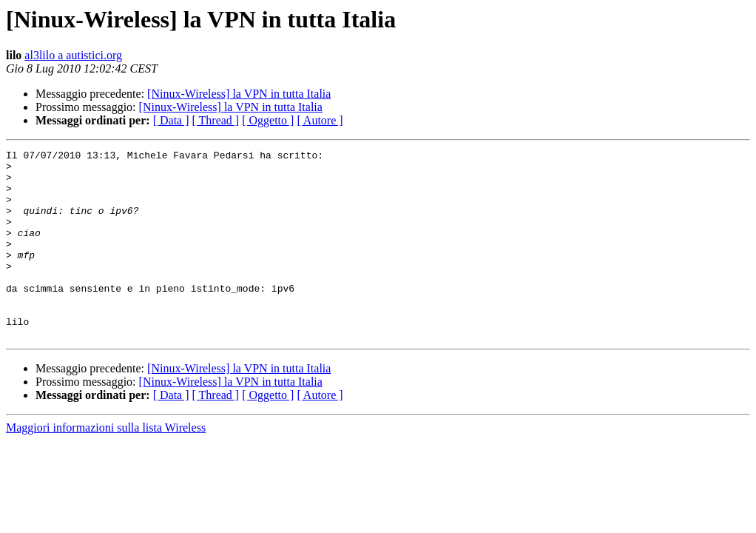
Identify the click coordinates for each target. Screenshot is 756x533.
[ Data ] (171, 120)
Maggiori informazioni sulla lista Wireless (106, 465)
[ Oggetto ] (268, 120)
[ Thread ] (216, 120)
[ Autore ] (320, 120)
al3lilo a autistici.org (73, 55)
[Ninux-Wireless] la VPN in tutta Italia (239, 94)
